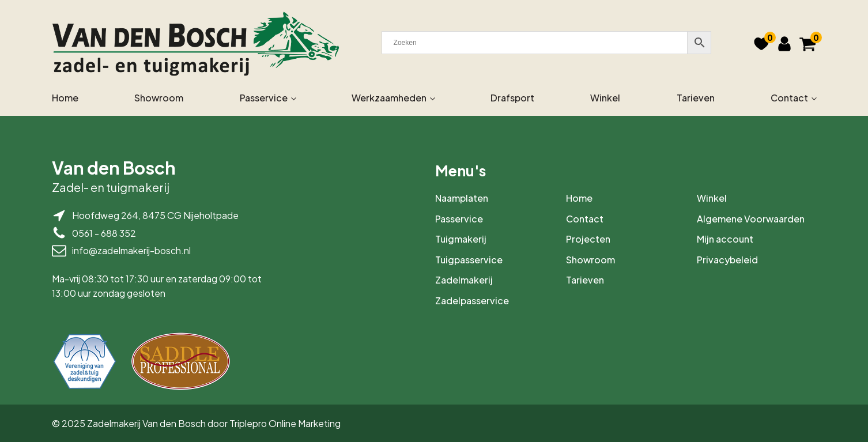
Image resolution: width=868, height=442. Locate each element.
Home (65, 98)
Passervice (264, 98)
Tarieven (696, 98)
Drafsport (512, 98)
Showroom (159, 98)
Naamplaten (462, 198)
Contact (789, 98)
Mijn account (725, 239)
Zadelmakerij (464, 280)
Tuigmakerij (461, 239)
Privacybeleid (727, 260)
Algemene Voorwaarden (751, 219)
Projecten (588, 239)
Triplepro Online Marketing (285, 423)
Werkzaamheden (389, 98)
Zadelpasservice (472, 301)
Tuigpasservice (469, 260)
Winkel (605, 98)
